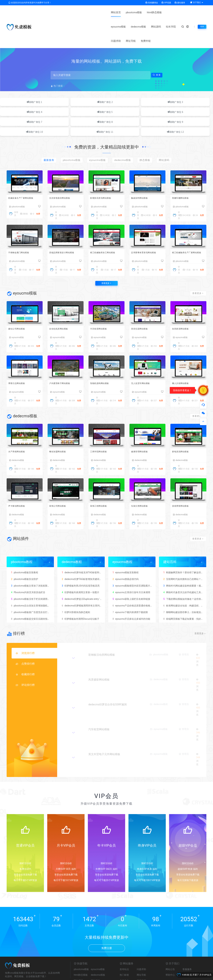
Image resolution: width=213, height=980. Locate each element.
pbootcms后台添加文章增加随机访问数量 (33, 581)
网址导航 (45, 27)
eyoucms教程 (123, 538)
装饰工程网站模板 (101, 481)
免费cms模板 (49, 969)
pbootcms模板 (63, 12)
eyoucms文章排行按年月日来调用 (131, 568)
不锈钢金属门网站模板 (22, 220)
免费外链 (60, 27)
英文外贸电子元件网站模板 (105, 730)
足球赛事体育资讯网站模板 (147, 220)
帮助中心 (170, 951)
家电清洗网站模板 (183, 425)
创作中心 (124, 956)
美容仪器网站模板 (142, 300)
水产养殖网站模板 (19, 425)
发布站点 (124, 945)
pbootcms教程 (22, 538)
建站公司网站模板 (19, 300)
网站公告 (170, 945)
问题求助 (171, 12)
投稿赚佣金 (152, 3)
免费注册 (107, 924)
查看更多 (107, 253)
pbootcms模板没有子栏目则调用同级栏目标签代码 (38, 575)
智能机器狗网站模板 (103, 356)
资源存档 (141, 956)
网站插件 (95, 956)
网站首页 (45, 12)
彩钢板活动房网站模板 (103, 631)
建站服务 (180, 3)
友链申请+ (66, 969)
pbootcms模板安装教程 (24, 548)
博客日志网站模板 (19, 356)
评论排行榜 (25, 661)
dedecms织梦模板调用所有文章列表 (81, 581)
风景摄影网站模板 (100, 656)
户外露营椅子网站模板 (63, 356)
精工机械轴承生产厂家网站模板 (188, 222)
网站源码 (141, 12)
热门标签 (124, 951)
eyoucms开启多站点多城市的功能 (131, 595)
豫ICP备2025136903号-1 (100, 977)
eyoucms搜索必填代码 (125, 555)
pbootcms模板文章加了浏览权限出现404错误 (35, 562)
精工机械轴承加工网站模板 (106, 220)
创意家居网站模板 (183, 300)
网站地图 (80, 977)
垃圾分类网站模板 (142, 481)
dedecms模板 (124, 12)
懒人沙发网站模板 (183, 356)
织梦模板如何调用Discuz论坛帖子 (80, 595)
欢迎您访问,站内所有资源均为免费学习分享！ (30, 3)
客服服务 (187, 945)
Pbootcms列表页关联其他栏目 (28, 568)
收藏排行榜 (25, 650)
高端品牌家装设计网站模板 (65, 220)
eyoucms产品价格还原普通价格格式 (132, 581)
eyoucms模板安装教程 (125, 548)
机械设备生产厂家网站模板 (25, 164)
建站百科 (170, 538)
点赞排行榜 (25, 640)
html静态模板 (84, 12)
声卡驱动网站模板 (19, 481)
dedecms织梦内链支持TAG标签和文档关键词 (86, 548)
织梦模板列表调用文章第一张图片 (80, 568)
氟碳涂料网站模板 (142, 164)
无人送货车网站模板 (144, 356)
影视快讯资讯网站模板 (104, 164)
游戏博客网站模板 (183, 481)
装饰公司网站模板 (60, 481)
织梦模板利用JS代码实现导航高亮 (80, 562)
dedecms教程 (72, 538)
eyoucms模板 (104, 12)
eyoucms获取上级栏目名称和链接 (131, 575)
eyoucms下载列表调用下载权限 (130, 588)
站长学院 (156, 12)
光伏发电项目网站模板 (63, 164)
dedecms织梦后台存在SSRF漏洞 (109, 680)
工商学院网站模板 (101, 425)
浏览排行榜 (25, 629)
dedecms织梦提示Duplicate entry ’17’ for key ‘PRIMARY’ (91, 575)
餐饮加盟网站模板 (60, 425)
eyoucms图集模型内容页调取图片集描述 (134, 562)
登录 (202, 20)
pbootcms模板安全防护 (24, 555)
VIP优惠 (166, 3)
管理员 (56, 182)
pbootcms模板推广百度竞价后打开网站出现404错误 (39, 588)
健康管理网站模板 (142, 425)
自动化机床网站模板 (62, 300)
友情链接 (187, 951)
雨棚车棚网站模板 (183, 164)
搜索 (157, 61)
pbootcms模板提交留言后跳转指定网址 (32, 595)
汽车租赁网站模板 (101, 300)
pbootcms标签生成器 (30, 969)
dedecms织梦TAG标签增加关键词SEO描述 (84, 555)
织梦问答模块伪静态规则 (75, 588)
